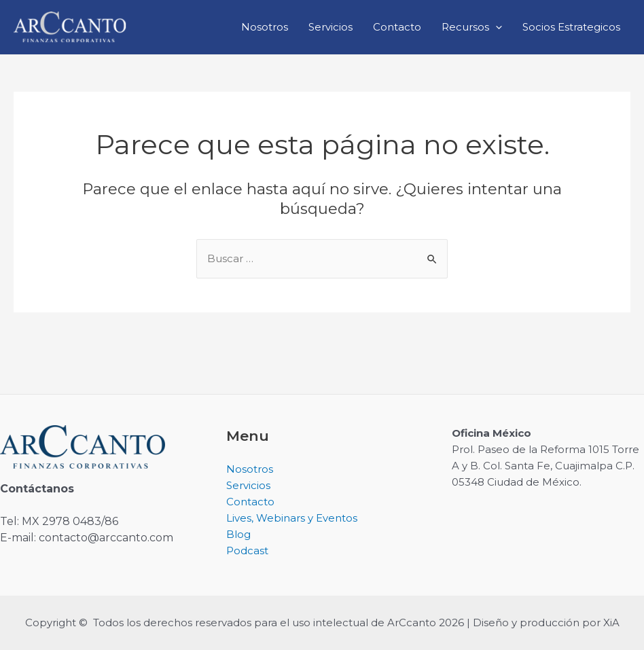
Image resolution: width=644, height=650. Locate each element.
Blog (238, 534)
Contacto (397, 27)
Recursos (472, 27)
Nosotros (265, 27)
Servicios (330, 27)
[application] (496, 27)
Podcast (247, 550)
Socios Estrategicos (571, 27)
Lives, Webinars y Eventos (292, 518)
